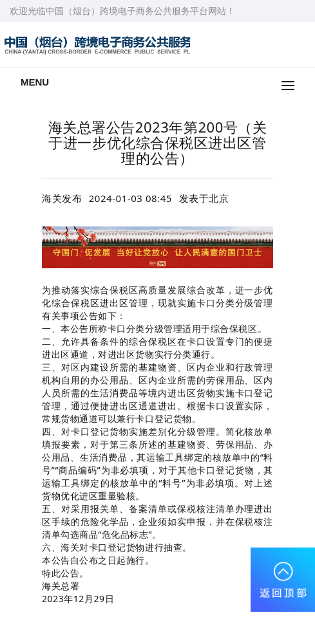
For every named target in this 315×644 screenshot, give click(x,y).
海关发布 (62, 198)
